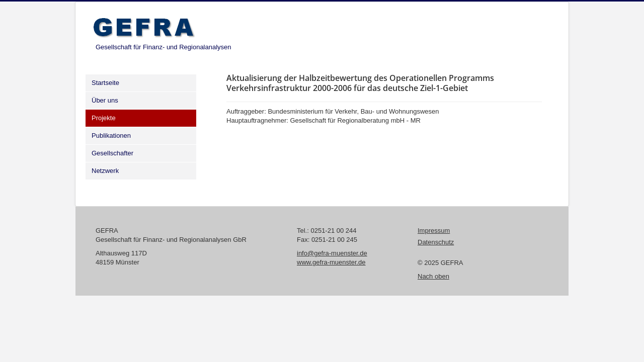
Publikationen (111, 135)
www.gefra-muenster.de (331, 262)
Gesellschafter (112, 153)
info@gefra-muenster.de (332, 253)
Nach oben (433, 276)
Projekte (104, 118)
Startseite (105, 83)
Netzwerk (105, 171)
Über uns (105, 100)
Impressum (434, 231)
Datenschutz (436, 242)
